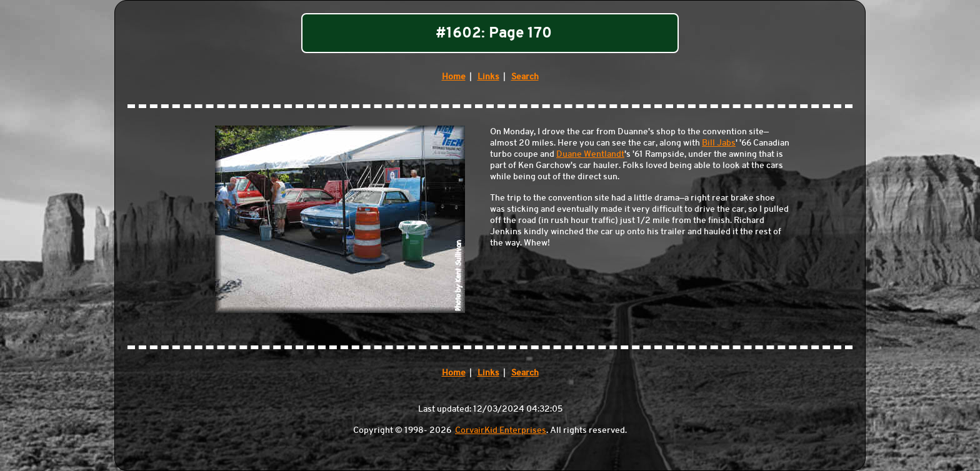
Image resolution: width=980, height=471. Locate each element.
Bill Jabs (719, 142)
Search (525, 76)
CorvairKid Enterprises (501, 430)
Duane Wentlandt (590, 154)
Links (488, 76)
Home (454, 76)
